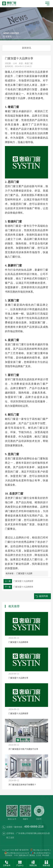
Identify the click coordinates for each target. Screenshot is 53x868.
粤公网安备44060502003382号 (17, 853)
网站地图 (46, 855)
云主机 (39, 855)
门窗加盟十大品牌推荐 (18, 581)
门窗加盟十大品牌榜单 (18, 587)
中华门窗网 (18, 855)
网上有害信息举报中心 (40, 853)
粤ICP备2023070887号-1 (42, 850)
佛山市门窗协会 (29, 855)
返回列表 (44, 596)
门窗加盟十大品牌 (15, 98)
